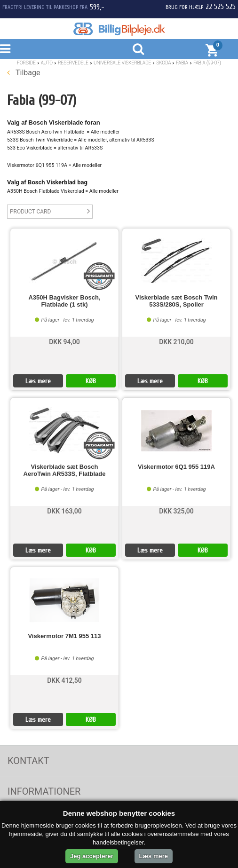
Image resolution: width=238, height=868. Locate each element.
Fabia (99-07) (207, 63)
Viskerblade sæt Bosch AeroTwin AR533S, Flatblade (65, 470)
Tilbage (24, 73)
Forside (26, 63)
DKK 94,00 (64, 342)
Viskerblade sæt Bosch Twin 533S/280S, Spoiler (176, 301)
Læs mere (38, 381)
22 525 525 (221, 7)
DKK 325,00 (176, 511)
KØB (91, 381)
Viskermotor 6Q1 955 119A (176, 467)
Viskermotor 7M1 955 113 (64, 636)
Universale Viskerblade (122, 63)
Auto (47, 63)
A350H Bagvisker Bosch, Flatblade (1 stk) (64, 301)
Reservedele (73, 63)
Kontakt (28, 761)
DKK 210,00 (176, 342)
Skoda (163, 63)
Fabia (182, 63)
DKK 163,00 (64, 511)
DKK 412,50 (64, 680)
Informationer (44, 791)
